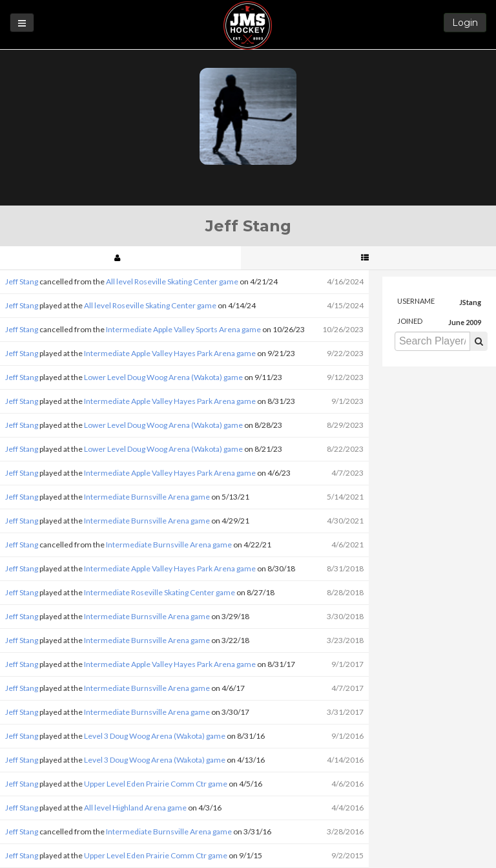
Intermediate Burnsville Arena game (147, 497)
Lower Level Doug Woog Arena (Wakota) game (163, 377)
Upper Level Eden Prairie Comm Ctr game (156, 784)
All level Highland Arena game (135, 808)
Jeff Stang (22, 281)
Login (465, 23)
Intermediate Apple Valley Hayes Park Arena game (170, 353)
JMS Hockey (248, 26)
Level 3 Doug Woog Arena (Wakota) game (155, 736)
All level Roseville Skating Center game (172, 281)
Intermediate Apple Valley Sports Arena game (183, 329)
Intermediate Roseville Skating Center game (160, 592)
